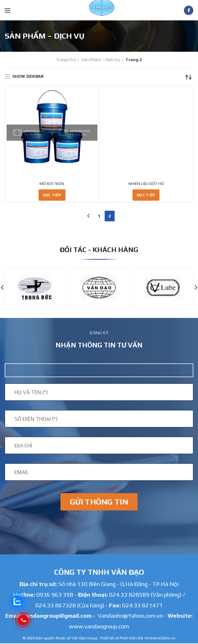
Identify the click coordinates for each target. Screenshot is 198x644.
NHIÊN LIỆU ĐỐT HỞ (146, 184)
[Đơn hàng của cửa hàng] (189, 77)
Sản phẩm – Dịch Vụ (101, 60)
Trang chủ (66, 60)
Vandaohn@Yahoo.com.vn (130, 616)
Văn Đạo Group (85, 639)
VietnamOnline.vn (160, 639)
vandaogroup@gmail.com (57, 616)
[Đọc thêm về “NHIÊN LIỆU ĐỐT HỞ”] (146, 196)
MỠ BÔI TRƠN (52, 184)
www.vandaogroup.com (99, 627)
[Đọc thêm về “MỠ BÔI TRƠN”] (52, 196)
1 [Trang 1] (99, 217)
